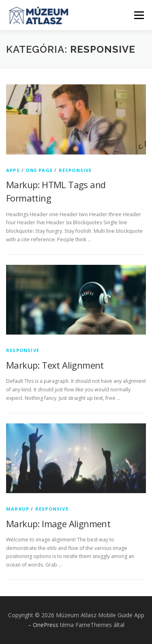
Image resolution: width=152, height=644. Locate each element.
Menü (138, 15)
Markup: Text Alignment (55, 365)
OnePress (46, 625)
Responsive (75, 170)
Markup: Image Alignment (58, 524)
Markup (18, 509)
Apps (13, 170)
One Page (39, 170)
